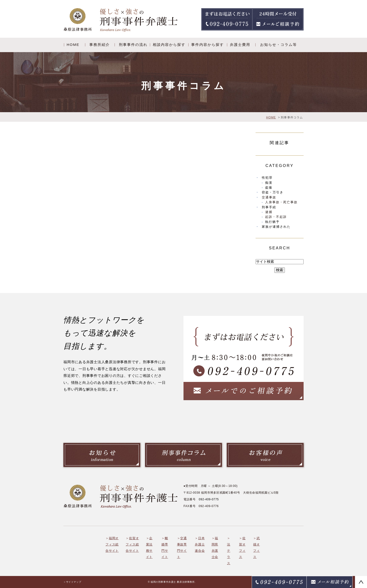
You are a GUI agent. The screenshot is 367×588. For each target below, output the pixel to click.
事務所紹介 (100, 45)
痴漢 (269, 183)
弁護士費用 (240, 45)
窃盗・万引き (273, 192)
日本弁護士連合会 (200, 544)
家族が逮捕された (276, 227)
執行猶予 (272, 222)
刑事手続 (269, 207)
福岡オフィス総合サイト (112, 544)
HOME (73, 45)
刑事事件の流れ (133, 45)
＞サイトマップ (72, 582)
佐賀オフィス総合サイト (132, 544)
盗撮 (269, 187)
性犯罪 (267, 178)
